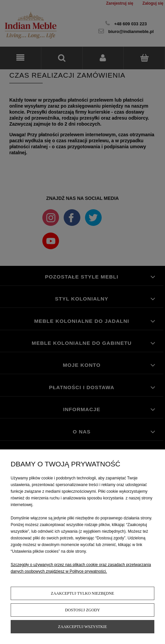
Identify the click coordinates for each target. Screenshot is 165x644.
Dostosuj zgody (82, 610)
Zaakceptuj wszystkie (82, 627)
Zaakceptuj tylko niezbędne (83, 593)
